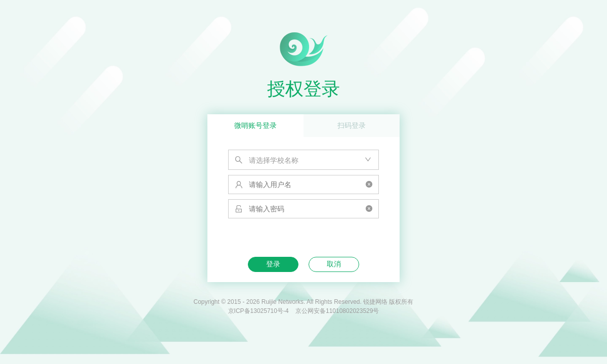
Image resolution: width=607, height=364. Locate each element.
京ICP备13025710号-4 (258, 311)
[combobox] (303, 160)
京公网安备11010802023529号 (337, 311)
